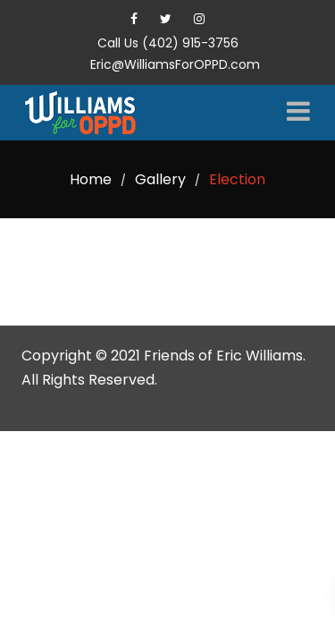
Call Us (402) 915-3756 (168, 43)
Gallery (160, 179)
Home (91, 179)
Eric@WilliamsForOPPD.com (175, 64)
